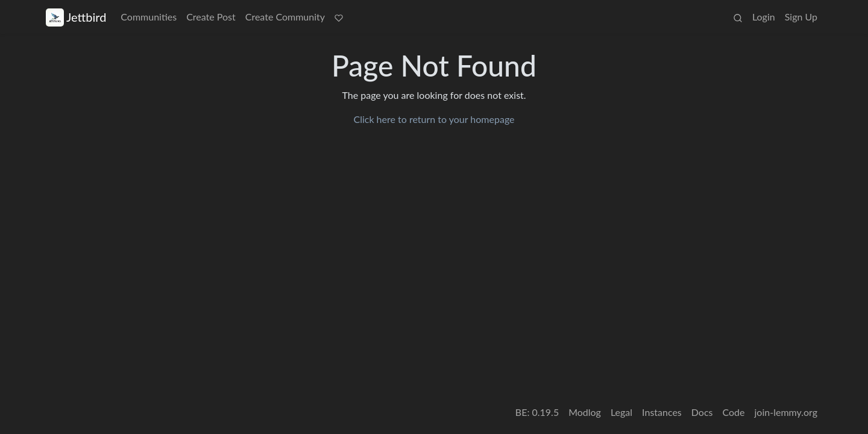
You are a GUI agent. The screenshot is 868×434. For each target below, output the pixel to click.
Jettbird (76, 17)
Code (734, 412)
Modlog (585, 412)
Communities (149, 17)
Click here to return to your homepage (434, 119)
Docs (702, 412)
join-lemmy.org (786, 412)
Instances (662, 412)
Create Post (211, 17)
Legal (621, 412)
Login (764, 17)
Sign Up (801, 17)
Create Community (285, 17)
